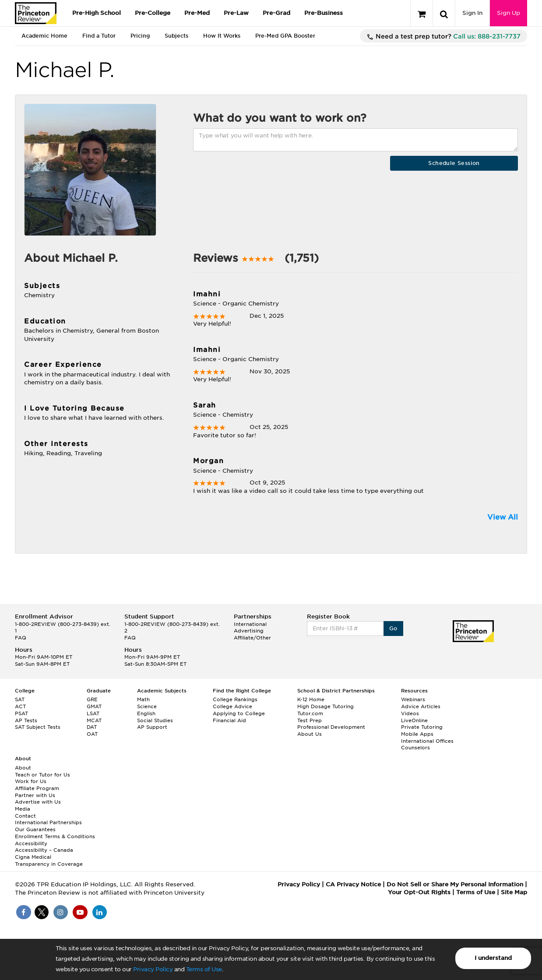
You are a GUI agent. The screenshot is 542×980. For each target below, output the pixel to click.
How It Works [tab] (222, 36)
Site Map (514, 892)
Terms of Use (204, 969)
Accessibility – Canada (44, 850)
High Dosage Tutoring (326, 706)
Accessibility (31, 843)
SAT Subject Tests (38, 727)
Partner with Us (35, 795)
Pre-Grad (276, 13)
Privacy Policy (153, 969)
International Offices (427, 741)
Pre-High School (97, 13)
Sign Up (509, 13)
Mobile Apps (417, 734)
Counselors (415, 748)
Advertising (249, 631)
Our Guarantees (35, 829)
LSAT (93, 713)
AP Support (152, 727)
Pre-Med (197, 13)
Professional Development (331, 727)
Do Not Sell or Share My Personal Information (455, 884)
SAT (20, 699)
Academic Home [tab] (44, 36)
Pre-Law (236, 13)
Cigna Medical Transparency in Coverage (49, 861)
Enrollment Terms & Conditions (55, 836)
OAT (92, 734)
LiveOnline (414, 720)
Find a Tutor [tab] (99, 36)
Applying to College (239, 713)
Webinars (413, 699)
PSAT (21, 713)
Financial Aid (229, 720)
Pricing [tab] (140, 36)
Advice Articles (421, 706)
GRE (92, 699)
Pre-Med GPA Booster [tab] (285, 36)
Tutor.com (310, 713)
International (250, 624)
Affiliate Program (37, 788)
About (23, 768)
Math (143, 699)
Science (147, 706)
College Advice (232, 706)
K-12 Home (311, 699)
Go (393, 628)
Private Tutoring (422, 727)
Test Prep (310, 720)
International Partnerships (48, 822)
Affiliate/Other (252, 638)
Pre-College (153, 13)
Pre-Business (324, 13)
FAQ (21, 638)
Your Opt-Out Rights (419, 892)
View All (503, 517)
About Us (310, 734)
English (146, 713)
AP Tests (26, 720)
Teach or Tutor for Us (42, 775)
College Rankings (235, 699)
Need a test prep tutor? (443, 37)
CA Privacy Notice (353, 884)
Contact (25, 816)
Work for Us (31, 781)
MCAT (94, 720)
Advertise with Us (38, 802)
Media (23, 809)
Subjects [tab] (176, 36)
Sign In (472, 13)
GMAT (94, 706)
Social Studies (155, 720)
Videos (410, 713)
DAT (92, 727)
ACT (20, 706)
